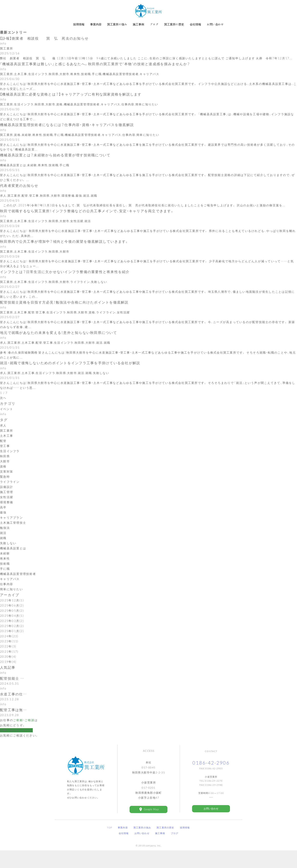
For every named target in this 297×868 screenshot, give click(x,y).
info (3, 430)
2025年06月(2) (12, 621)
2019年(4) (8, 677)
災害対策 (7, 487)
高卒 (3, 523)
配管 (3, 456)
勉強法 (5, 543)
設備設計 (7, 502)
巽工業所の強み (142, 845)
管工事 (5, 461)
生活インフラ (10, 466)
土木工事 (7, 451)
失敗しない (8, 559)
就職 (3, 553)
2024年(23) (9, 652)
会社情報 (124, 851)
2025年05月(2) (12, 626)
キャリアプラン (11, 533)
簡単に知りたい (11, 605)
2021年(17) (9, 667)
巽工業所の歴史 (165, 845)
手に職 (5, 584)
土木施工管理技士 (13, 538)
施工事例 (160, 851)
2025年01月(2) (12, 646)
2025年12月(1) (12, 616)
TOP (110, 845)
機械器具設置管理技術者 (18, 589)
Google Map (151, 827)
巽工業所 (7, 446)
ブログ (175, 851)
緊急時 (5, 492)
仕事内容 (7, 600)
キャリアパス (10, 594)
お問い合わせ (211, 826)
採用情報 (185, 845)
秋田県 (5, 472)
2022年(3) (8, 662)
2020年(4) (8, 672)
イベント (7, 424)
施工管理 (7, 507)
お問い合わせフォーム (16, 748)
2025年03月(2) (12, 636)
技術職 (5, 579)
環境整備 (7, 518)
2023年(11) (9, 657)
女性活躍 (7, 513)
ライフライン (10, 497)
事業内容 (123, 845)
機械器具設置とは (13, 564)
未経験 (5, 569)
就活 (3, 548)
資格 (3, 482)
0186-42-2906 (211, 780)
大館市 (5, 477)
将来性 (5, 574)
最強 (3, 528)
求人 (3, 441)
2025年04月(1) (12, 631)
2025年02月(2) (12, 641)
